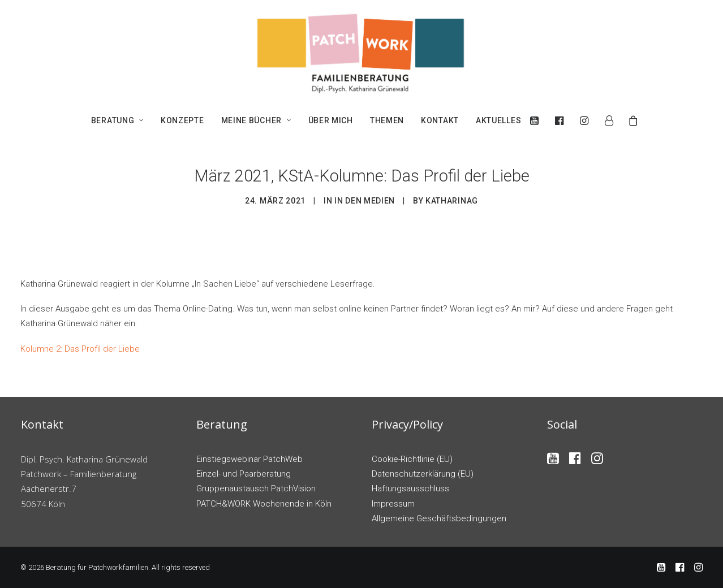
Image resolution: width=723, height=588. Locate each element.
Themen (387, 120)
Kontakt (440, 120)
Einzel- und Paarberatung (244, 474)
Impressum (393, 504)
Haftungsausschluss (410, 488)
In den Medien (365, 201)
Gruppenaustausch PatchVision (256, 488)
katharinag (452, 201)
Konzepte (182, 120)
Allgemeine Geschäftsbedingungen (439, 518)
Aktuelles (498, 120)
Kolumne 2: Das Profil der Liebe (80, 349)
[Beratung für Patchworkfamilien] (361, 53)
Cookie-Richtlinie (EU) (412, 459)
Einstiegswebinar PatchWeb (249, 459)
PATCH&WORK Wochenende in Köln (264, 504)
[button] (537, 120)
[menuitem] (117, 120)
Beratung (117, 120)
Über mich (331, 120)
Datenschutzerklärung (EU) (423, 474)
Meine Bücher (256, 120)
